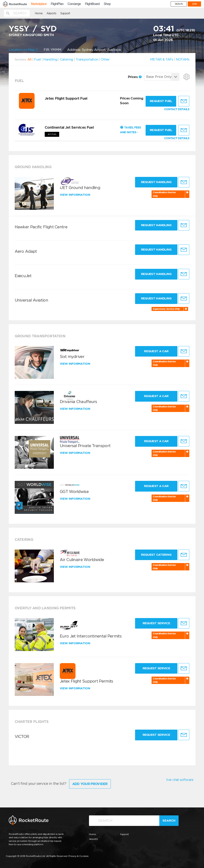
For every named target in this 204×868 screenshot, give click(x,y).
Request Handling (156, 182)
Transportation (87, 59)
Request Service (156, 623)
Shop (107, 4)
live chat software (180, 780)
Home (39, 13)
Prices (135, 77)
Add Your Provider (90, 784)
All (29, 59)
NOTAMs (183, 59)
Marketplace (39, 4)
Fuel (37, 59)
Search (169, 821)
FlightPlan (57, 4)
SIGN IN (179, 4)
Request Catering (156, 555)
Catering (67, 59)
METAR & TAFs (162, 59)
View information (75, 195)
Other (105, 59)
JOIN (194, 4)
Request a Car (156, 351)
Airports (51, 13)
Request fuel (161, 101)
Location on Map (23, 50)
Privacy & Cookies (78, 856)
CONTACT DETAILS (177, 109)
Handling (50, 59)
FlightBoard (92, 4)
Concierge (74, 4)
